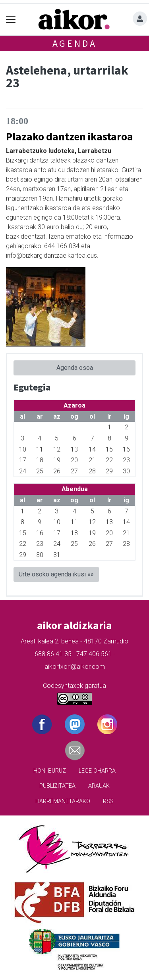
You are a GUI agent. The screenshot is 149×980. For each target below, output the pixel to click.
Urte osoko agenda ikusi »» (56, 574)
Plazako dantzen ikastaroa (70, 136)
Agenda (75, 43)
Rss (108, 801)
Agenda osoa (75, 368)
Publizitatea (57, 786)
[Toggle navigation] (11, 20)
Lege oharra (97, 771)
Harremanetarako (63, 801)
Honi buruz (50, 771)
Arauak (99, 786)
